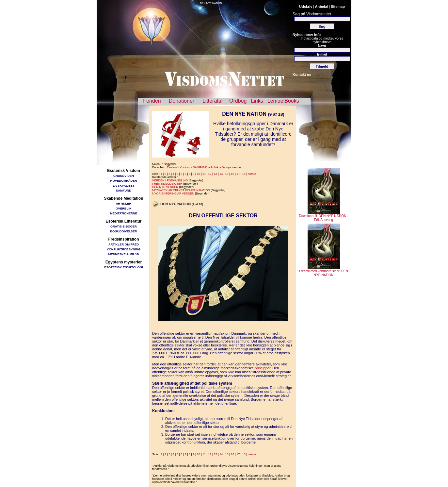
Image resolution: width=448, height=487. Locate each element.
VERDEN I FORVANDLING (170, 180)
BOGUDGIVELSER (123, 231)
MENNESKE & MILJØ (124, 254)
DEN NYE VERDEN (165, 187)
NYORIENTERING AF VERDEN (173, 193)
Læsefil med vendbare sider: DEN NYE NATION (324, 272)
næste (252, 174)
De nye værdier (232, 167)
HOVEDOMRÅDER (124, 181)
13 (216, 174)
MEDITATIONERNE (124, 213)
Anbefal (322, 7)
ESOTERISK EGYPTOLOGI (124, 267)
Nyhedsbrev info (307, 35)
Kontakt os (302, 75)
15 (227, 174)
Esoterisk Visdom (178, 167)
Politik (215, 167)
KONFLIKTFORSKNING (124, 249)
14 (221, 174)
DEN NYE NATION (211, 3)
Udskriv (306, 7)
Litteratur (213, 101)
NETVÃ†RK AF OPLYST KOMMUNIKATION (181, 190)
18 (244, 174)
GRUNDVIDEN (124, 176)
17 (238, 174)
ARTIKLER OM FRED (124, 244)
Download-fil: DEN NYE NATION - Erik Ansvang (324, 216)
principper (263, 368)
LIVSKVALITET (124, 185)
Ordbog (238, 101)
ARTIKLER (124, 203)
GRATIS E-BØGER (124, 226)
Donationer (182, 101)
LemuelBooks (283, 101)
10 (199, 174)
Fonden (152, 101)
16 (232, 174)
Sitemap (338, 7)
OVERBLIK (123, 208)
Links (257, 101)
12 (210, 174)
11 (204, 174)
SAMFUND (124, 190)
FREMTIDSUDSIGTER (167, 184)
